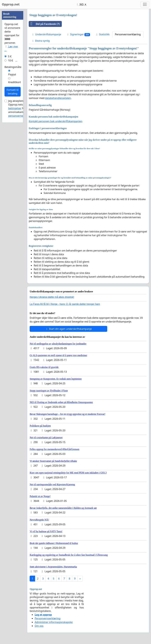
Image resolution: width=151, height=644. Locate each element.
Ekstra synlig (41, 41)
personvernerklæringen (22, 209)
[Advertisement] (13, 55)
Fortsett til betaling (13, 185)
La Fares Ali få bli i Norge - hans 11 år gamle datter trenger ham (65, 304)
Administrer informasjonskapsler (54, 622)
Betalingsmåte (13, 160)
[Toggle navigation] (145, 4)
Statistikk (102, 34)
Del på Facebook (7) (44, 24)
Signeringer (78, 34)
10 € (11, 154)
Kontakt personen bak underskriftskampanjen (55, 121)
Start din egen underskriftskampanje (68, 329)
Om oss (39, 626)
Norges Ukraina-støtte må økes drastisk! (52, 297)
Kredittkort (15, 175)
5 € (10, 150)
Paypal (12, 168)
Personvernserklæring (128, 34)
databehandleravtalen (58, 98)
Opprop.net (11, 4)
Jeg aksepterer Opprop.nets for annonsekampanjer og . (22, 202)
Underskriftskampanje (46, 34)
